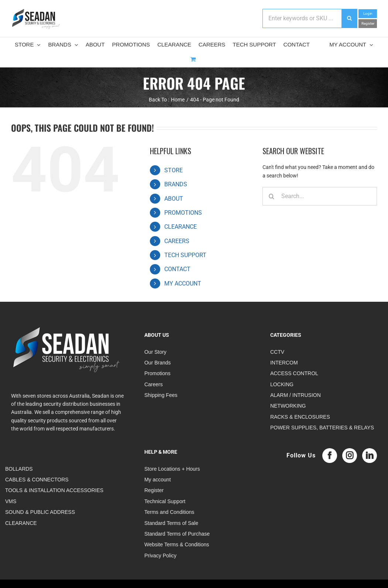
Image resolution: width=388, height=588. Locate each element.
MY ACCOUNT (183, 283)
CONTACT (177, 269)
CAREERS (177, 241)
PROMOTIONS (183, 213)
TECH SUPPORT (185, 255)
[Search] (272, 196)
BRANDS (176, 184)
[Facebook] (330, 456)
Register (368, 23)
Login (368, 13)
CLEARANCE (181, 227)
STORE (174, 170)
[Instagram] (350, 456)
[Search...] (320, 196)
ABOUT (174, 199)
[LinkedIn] (370, 456)
